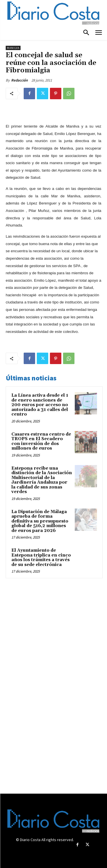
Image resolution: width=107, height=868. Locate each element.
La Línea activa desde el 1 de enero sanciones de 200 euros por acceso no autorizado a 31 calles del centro (40, 405)
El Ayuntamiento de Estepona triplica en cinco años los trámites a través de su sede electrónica (41, 558)
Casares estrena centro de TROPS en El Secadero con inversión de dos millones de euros (41, 441)
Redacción (19, 80)
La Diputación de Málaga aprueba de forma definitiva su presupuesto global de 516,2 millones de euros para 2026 (40, 521)
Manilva (13, 48)
